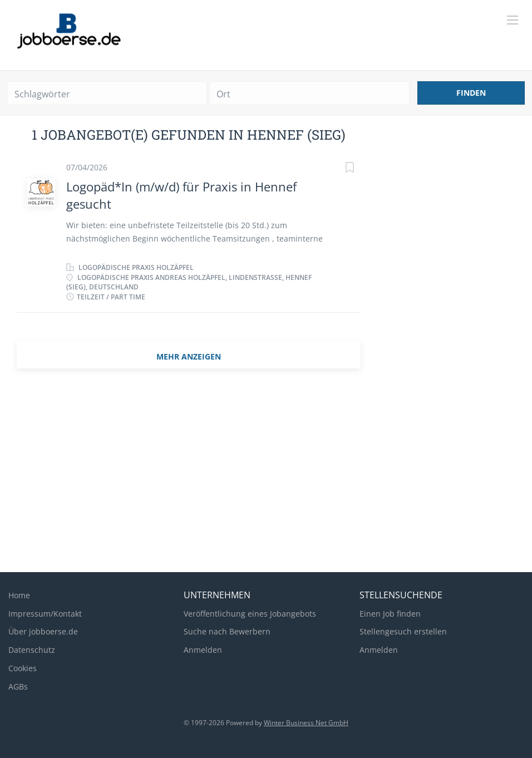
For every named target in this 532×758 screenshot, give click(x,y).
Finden (471, 93)
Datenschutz (32, 650)
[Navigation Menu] (513, 20)
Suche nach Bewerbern (227, 631)
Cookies (23, 668)
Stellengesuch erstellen (403, 631)
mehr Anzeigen (189, 356)
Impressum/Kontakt (45, 614)
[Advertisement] (266, 475)
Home (19, 595)
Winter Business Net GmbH (306, 723)
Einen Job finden (390, 614)
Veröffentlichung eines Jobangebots (250, 614)
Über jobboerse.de (43, 631)
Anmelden (203, 650)
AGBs (18, 686)
